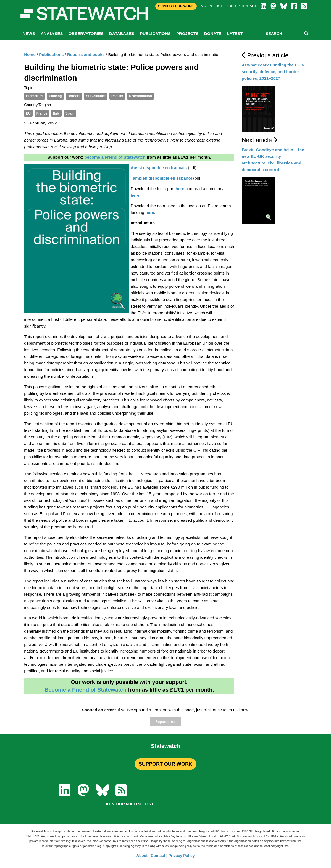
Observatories (86, 34)
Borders (74, 96)
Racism (117, 96)
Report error (165, 722)
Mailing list (212, 6)
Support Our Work (176, 6)
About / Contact (241, 6)
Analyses (52, 34)
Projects (187, 34)
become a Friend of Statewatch (115, 157)
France (42, 113)
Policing (55, 96)
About (142, 856)
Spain (70, 113)
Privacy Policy (182, 856)
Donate (213, 34)
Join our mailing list (129, 804)
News (29, 34)
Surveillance (96, 96)
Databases (122, 34)
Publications (155, 34)
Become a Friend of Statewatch (86, 690)
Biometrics (35, 96)
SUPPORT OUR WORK (165, 764)
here (180, 189)
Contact (158, 856)
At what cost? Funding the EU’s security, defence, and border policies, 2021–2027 (273, 72)
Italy (56, 113)
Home (30, 54)
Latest (235, 34)
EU (28, 113)
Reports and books (86, 54)
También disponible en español (161, 178)
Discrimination (140, 96)
